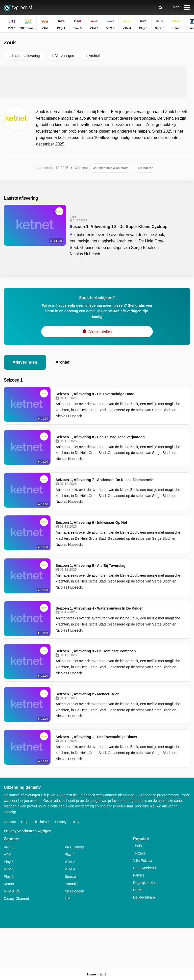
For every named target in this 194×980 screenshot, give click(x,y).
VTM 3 (9, 869)
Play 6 (9, 877)
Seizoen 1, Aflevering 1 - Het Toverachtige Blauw (96, 737)
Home (92, 974)
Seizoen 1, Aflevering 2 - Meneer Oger (87, 694)
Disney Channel (16, 899)
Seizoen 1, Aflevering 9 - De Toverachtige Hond (95, 394)
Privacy (61, 822)
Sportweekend (144, 868)
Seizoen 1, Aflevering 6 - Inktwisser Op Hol (91, 523)
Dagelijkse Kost (145, 883)
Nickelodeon (74, 891)
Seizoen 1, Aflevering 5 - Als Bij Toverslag (90, 566)
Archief (63, 362)
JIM (68, 899)
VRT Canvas (75, 847)
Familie (139, 875)
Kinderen (145, 168)
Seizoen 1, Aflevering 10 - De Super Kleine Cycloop (119, 227)
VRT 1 (9, 847)
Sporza (70, 877)
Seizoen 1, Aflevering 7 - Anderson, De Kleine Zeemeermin (104, 480)
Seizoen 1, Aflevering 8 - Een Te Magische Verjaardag (100, 437)
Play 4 (70, 854)
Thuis (137, 846)
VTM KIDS (12, 891)
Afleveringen (25, 362)
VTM (8, 854)
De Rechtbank (144, 897)
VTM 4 (70, 869)
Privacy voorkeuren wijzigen (28, 831)
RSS (75, 822)
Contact (10, 822)
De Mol (139, 890)
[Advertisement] (97, 82)
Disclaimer (42, 822)
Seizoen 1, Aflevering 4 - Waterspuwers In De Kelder (99, 608)
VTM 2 (70, 862)
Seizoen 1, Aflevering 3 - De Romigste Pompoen (96, 651)
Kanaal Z (72, 884)
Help (25, 822)
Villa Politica (143, 861)
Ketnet (9, 884)
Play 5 (9, 862)
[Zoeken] (161, 8)
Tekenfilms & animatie (111, 168)
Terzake (139, 853)
